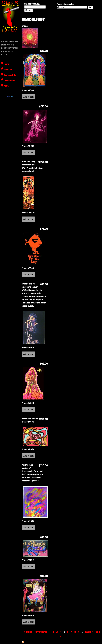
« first (28, 632)
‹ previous (41, 632)
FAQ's (6, 86)
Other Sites (9, 81)
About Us (8, 70)
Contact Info (10, 75)
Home (7, 64)
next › (89, 632)
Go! (91, 7)
